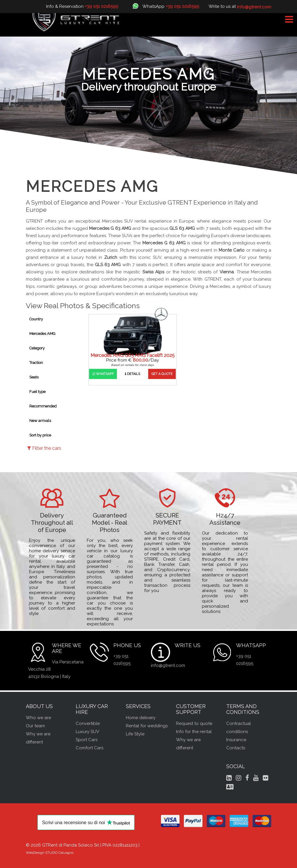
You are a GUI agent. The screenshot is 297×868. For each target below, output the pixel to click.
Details (133, 374)
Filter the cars (44, 448)
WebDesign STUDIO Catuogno (50, 853)
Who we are (38, 718)
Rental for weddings (147, 726)
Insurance (236, 740)
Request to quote (194, 723)
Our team (35, 726)
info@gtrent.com (168, 665)
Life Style (135, 734)
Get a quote (162, 374)
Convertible (88, 723)
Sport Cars (87, 740)
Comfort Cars (89, 748)
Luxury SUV (87, 732)
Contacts (236, 748)
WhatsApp (103, 374)
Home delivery (141, 718)
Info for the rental (194, 732)
